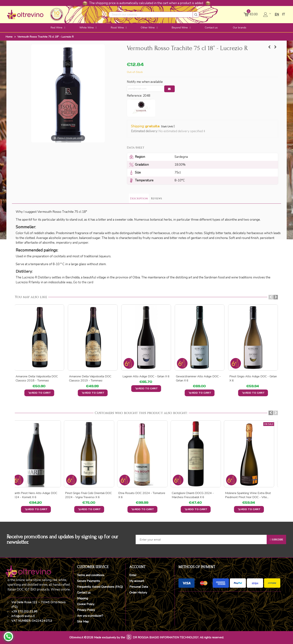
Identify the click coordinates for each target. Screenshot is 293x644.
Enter (133, 575)
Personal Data (139, 587)
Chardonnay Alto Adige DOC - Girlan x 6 (40, 378)
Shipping (82, 598)
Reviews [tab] (156, 198)
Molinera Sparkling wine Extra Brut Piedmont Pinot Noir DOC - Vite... (252, 495)
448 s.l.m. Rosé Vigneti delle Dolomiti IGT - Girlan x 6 (196, 378)
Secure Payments (88, 581)
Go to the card (83, 282)
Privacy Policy (86, 610)
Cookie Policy (86, 604)
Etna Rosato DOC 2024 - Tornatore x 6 (146, 495)
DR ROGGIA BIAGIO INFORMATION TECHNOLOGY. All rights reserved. (178, 637)
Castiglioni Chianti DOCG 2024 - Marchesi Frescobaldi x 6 (197, 495)
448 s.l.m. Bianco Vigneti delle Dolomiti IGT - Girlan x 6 (250, 378)
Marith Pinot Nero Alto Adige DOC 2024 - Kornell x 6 (39, 495)
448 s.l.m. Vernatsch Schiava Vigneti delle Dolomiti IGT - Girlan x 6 (146, 381)
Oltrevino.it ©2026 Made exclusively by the (97, 637)
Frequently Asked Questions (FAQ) (100, 587)
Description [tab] (139, 198)
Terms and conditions (91, 575)
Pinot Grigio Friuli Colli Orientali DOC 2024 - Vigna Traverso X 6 (92, 495)
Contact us (84, 593)
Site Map (83, 622)
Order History (138, 593)
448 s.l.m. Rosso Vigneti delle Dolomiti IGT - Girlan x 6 (90, 378)
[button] (205, 131)
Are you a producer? (90, 616)
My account (137, 581)
